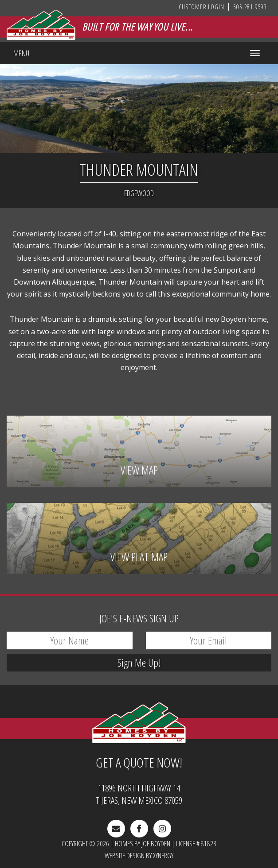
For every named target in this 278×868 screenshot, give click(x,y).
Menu (21, 53)
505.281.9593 (250, 7)
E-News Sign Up (139, 618)
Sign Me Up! (139, 662)
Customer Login (201, 7)
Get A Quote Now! (139, 763)
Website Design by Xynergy (139, 855)
